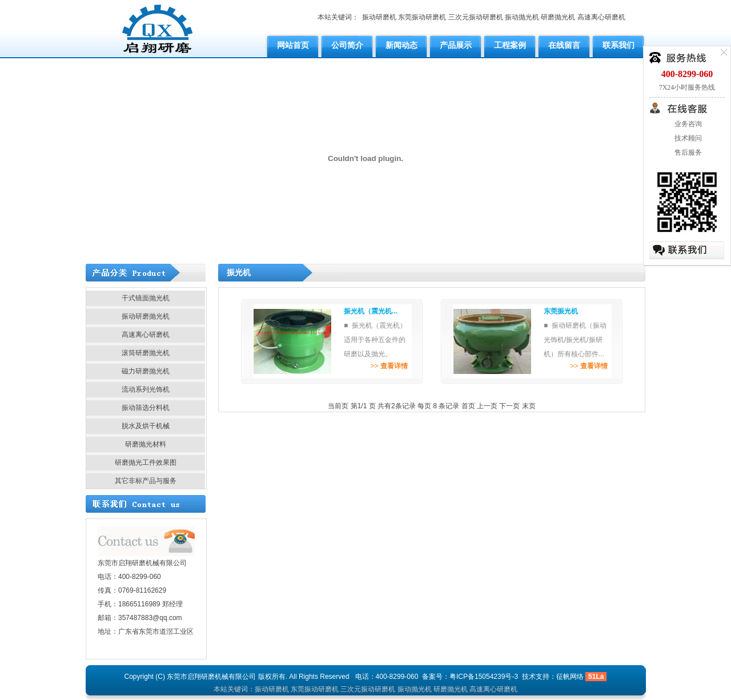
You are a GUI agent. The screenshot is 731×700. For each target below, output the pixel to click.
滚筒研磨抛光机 (146, 353)
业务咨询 (687, 124)
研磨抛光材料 (146, 444)
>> (389, 366)
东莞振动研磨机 (422, 17)
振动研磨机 (379, 17)
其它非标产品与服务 (146, 481)
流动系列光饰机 (146, 389)
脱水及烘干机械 (146, 426)
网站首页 (293, 45)
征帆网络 (570, 677)
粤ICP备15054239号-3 (484, 677)
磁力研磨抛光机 (146, 371)
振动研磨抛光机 (146, 316)
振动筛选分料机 (146, 408)
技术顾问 (687, 138)
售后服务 (687, 152)
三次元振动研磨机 (476, 17)
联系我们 (618, 45)
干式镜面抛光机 (146, 298)
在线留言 (564, 45)
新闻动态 (401, 45)
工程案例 (510, 45)
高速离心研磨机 (601, 17)
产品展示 (456, 45)
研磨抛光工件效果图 (146, 462)
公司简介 (347, 45)
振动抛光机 (522, 17)
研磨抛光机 (558, 17)
